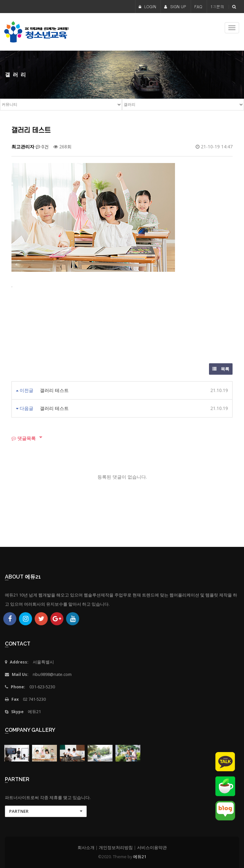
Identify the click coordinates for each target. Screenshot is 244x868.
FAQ (198, 6)
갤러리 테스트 (54, 390)
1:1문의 (217, 6)
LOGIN (148, 6)
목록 (221, 369)
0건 (42, 147)
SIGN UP (175, 6)
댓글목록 (24, 438)
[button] (46, 811)
